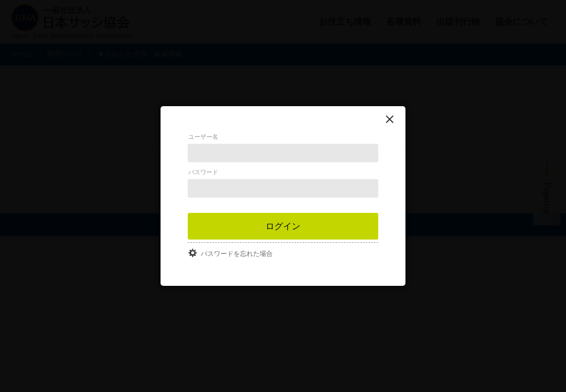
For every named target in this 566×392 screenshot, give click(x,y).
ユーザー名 (203, 137)
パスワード (203, 172)
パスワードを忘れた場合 (237, 254)
